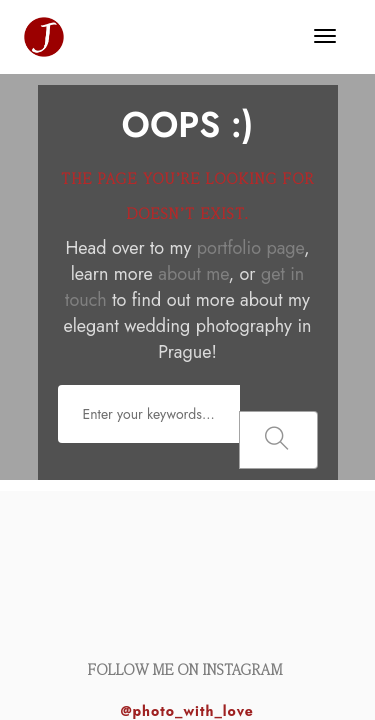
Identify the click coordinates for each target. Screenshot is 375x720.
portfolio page (250, 248)
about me (193, 274)
